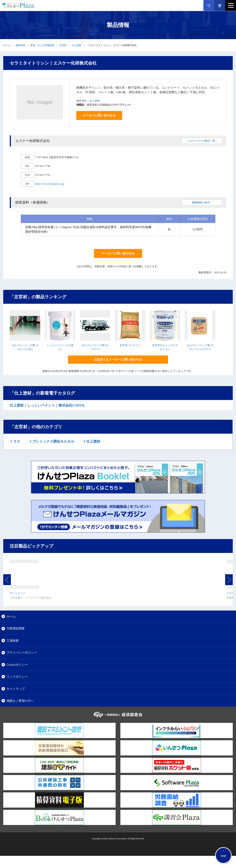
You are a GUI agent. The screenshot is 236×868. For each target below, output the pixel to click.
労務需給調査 (16, 628)
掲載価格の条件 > (202, 202)
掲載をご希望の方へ (20, 701)
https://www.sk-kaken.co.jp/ (50, 184)
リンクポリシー (17, 677)
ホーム (7, 45)
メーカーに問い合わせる (99, 115)
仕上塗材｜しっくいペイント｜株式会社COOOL (48, 405)
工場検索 (13, 641)
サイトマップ (16, 689)
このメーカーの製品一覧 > (202, 141)
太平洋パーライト (130, 345)
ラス (16, 441)
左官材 (63, 45)
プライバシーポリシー (22, 652)
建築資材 (20, 45)
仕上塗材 (76, 45)
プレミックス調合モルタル (53, 441)
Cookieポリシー (17, 665)
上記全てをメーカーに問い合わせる (118, 359)
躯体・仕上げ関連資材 (42, 45)
